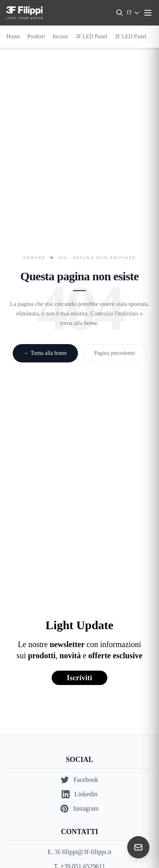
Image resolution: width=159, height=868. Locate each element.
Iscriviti (79, 678)
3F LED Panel (91, 36)
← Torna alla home (45, 353)
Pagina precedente (114, 353)
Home (13, 36)
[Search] (120, 13)
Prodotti (36, 36)
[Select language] (133, 13)
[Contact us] (138, 847)
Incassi (60, 36)
